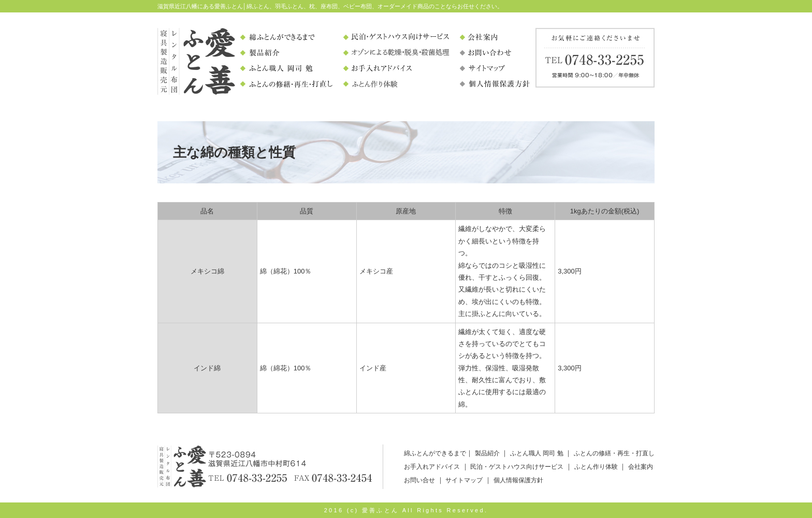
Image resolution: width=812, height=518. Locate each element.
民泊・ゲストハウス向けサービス (517, 467)
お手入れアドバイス (432, 467)
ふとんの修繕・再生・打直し (614, 453)
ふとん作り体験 (596, 467)
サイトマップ (464, 480)
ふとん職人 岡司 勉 (537, 453)
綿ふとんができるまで (435, 453)
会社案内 (641, 467)
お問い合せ (419, 480)
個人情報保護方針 (518, 480)
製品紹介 (487, 453)
